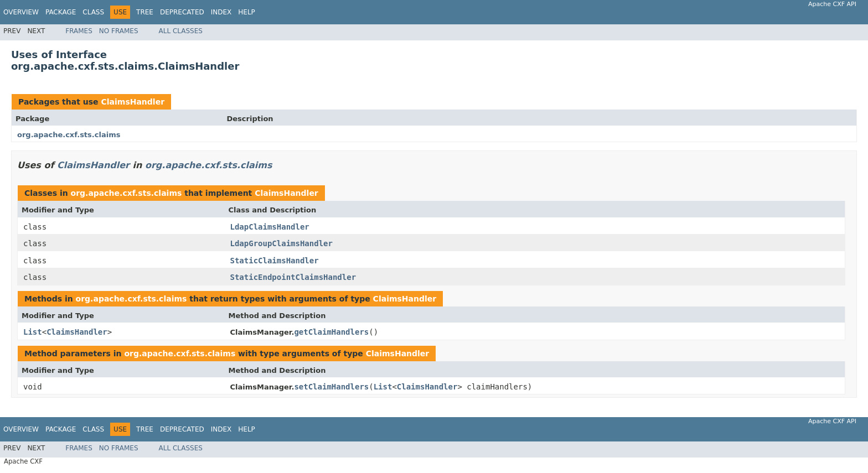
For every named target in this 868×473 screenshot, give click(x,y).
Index (221, 12)
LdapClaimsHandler (270, 227)
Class (93, 12)
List (33, 332)
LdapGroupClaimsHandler (281, 243)
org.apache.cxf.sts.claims (69, 135)
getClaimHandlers (331, 332)
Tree (145, 12)
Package (61, 12)
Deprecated (182, 12)
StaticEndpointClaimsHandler (293, 277)
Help (247, 12)
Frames (79, 31)
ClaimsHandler (133, 102)
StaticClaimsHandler (275, 261)
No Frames (119, 31)
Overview (21, 12)
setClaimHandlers (331, 387)
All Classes (181, 31)
